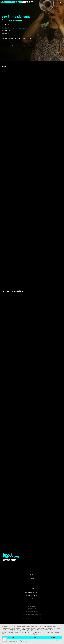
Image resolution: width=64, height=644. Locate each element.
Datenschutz (32, 609)
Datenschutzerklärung (58, 641)
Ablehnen (11, 638)
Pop (9, 33)
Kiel (9, 31)
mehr (53, 638)
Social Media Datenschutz (32, 614)
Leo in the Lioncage (20, 28)
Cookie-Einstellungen (32, 611)
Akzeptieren (32, 638)
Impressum (32, 606)
